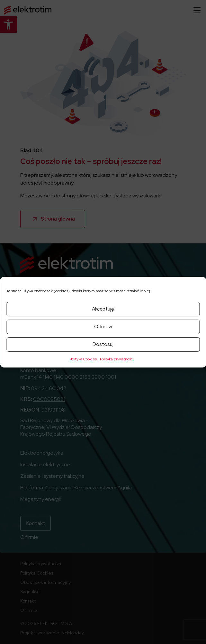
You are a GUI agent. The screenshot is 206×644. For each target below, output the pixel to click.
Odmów (103, 327)
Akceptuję (103, 309)
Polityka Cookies (83, 359)
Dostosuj (103, 344)
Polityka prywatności (117, 359)
